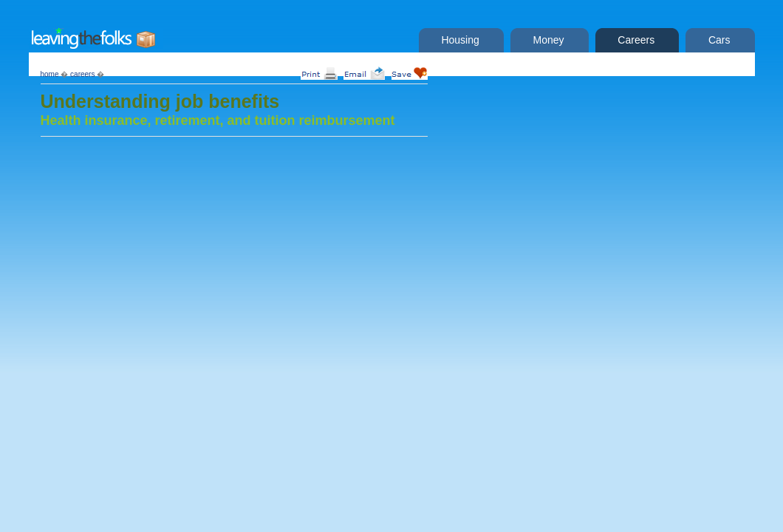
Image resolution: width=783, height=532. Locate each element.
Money (546, 40)
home (50, 74)
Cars (716, 40)
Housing (458, 40)
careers (82, 74)
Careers (634, 40)
